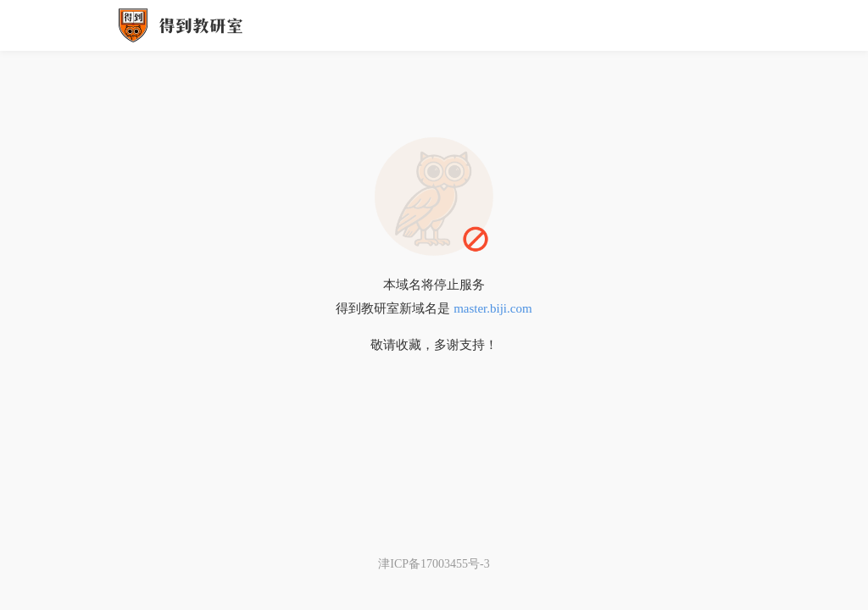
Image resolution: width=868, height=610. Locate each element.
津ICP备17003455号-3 (434, 564)
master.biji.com (492, 308)
